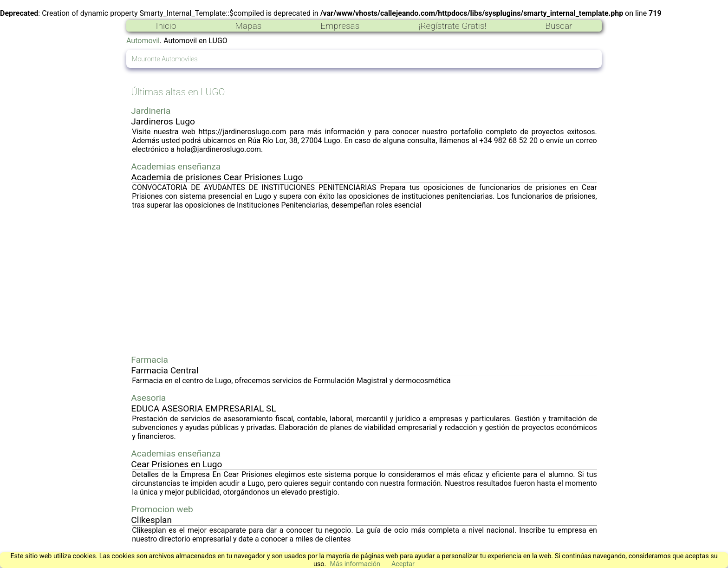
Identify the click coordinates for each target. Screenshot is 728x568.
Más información (355, 564)
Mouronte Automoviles (165, 59)
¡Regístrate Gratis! (452, 26)
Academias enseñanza (176, 166)
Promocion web (162, 509)
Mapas (248, 26)
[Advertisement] (364, 282)
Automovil (143, 41)
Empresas (340, 26)
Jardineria (151, 111)
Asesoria (148, 398)
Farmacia (149, 360)
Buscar (559, 26)
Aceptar (403, 564)
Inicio (166, 26)
